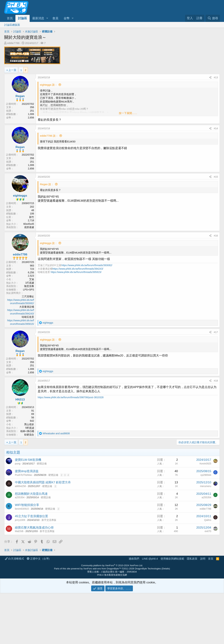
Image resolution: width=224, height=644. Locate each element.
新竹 (32, 217)
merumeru (206, 537)
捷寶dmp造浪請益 (27, 522)
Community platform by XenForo (112, 616)
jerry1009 (20, 571)
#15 (216, 177)
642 (32, 421)
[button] (47, 18)
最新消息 (38, 18)
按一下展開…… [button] (128, 113)
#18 (216, 381)
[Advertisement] (109, 473)
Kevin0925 (205, 514)
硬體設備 (42, 514)
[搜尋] (213, 18)
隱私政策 (192, 609)
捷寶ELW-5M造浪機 (28, 511)
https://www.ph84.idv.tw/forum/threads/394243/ (78, 269)
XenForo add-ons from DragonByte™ (102, 619)
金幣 (67, 18)
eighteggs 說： (49, 85)
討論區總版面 (12, 25)
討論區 (23, 18)
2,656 (31, 118)
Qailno (208, 571)
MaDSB (19, 582)
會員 (55, 18)
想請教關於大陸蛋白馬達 (31, 545)
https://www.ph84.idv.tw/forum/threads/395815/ (76, 272)
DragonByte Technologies (148, 619)
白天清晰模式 (14, 609)
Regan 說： (47, 184)
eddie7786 (13, 43)
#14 (216, 128)
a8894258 (20, 537)
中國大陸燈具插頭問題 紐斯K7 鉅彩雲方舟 (43, 533)
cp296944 (206, 526)
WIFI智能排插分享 (27, 556)
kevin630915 (22, 560)
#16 (216, 236)
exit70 (208, 582)
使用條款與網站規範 (172, 609)
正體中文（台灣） (39, 609)
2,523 (31, 276)
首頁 (10, 18)
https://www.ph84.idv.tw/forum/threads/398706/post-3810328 (71, 397)
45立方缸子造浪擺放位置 (31, 567)
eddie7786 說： (49, 136)
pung (18, 514)
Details (166, 619)
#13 (216, 77)
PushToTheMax (23, 526)
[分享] (210, 78)
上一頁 (12, 70)
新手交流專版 (49, 571)
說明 (203, 609)
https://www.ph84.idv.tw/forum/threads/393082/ (87, 265)
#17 (216, 332)
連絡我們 (134, 609)
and (56, 433)
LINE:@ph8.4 (150, 609)
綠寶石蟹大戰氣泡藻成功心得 (34, 578)
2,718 (31, 220)
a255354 (20, 548)
